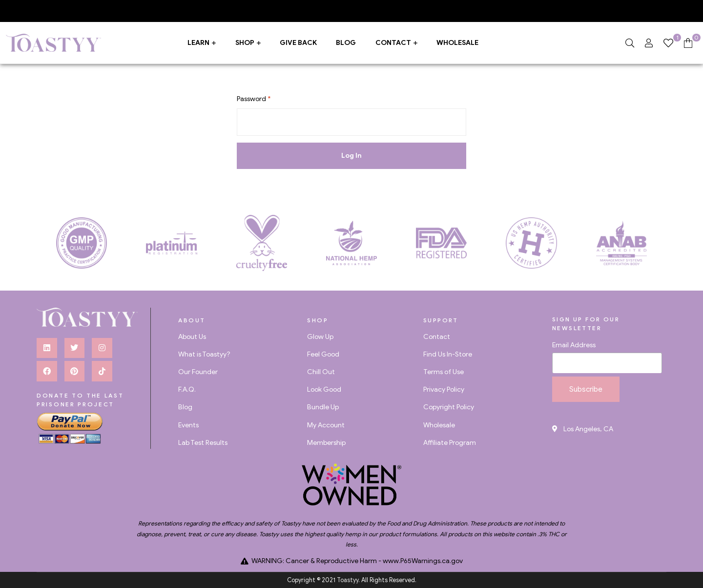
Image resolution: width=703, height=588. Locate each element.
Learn (198, 43)
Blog (346, 43)
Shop (245, 43)
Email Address (574, 345)
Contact (393, 43)
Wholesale (457, 43)
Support (441, 320)
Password (254, 99)
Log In (351, 156)
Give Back (298, 43)
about (192, 320)
